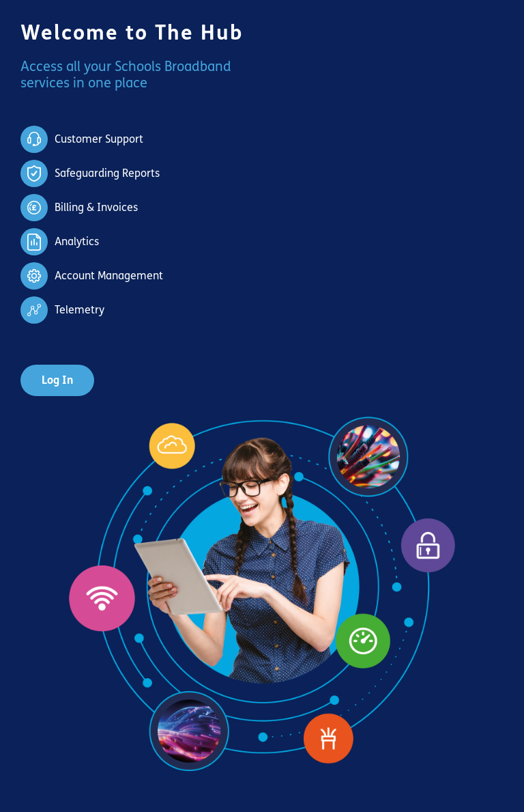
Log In (57, 380)
